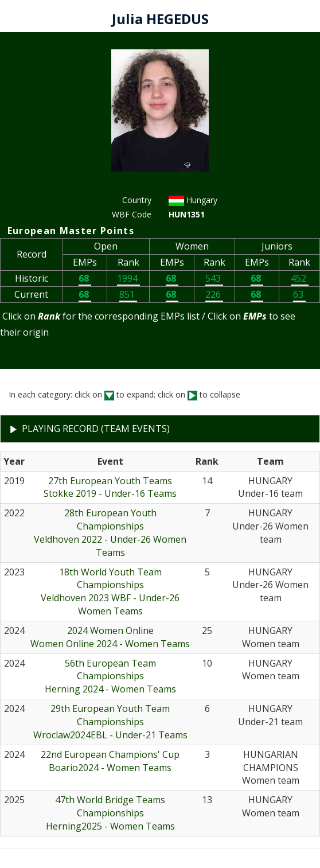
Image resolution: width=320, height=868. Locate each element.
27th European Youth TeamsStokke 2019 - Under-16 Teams (110, 487)
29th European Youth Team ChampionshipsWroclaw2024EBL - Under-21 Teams (110, 722)
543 (214, 278)
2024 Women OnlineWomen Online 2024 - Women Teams (110, 637)
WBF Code (132, 214)
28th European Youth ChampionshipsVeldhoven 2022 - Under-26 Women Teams (110, 533)
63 (299, 294)
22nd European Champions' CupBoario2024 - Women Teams (110, 761)
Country (137, 200)
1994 (128, 278)
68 (85, 278)
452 (300, 278)
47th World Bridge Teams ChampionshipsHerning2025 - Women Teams (110, 813)
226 (214, 294)
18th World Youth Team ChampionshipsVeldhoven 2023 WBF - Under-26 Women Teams (110, 592)
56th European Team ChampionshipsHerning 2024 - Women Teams (110, 676)
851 (128, 294)
